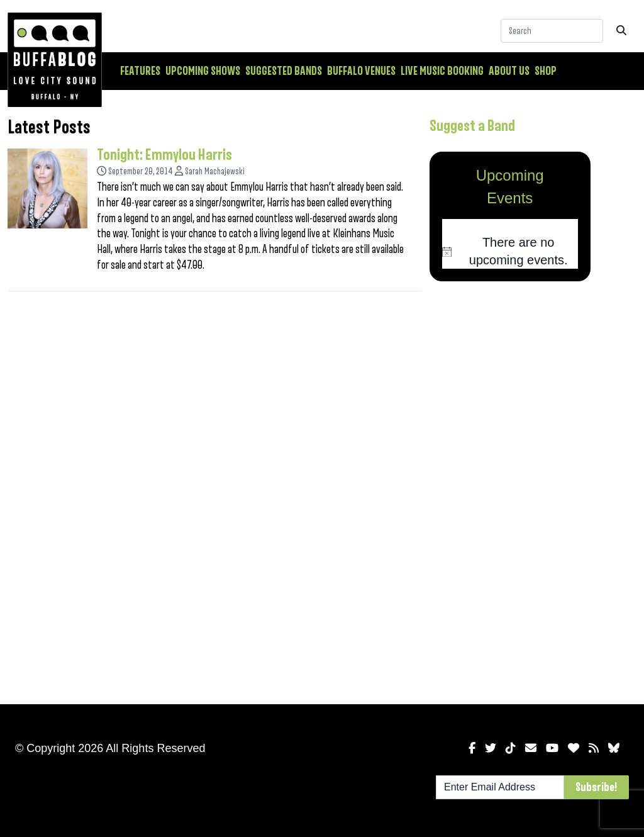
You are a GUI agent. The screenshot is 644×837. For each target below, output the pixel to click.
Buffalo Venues (361, 71)
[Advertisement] (510, 490)
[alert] (510, 251)
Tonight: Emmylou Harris (164, 155)
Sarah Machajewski (215, 171)
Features (140, 71)
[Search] (552, 31)
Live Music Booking (442, 71)
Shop (546, 71)
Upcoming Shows (203, 71)
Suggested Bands (284, 71)
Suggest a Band (472, 126)
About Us (509, 71)
